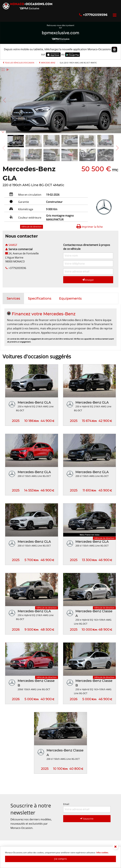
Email (87, 808)
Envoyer (88, 280)
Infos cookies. (102, 853)
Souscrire (87, 819)
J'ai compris (60, 859)
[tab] (13, 298)
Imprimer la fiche (89, 227)
